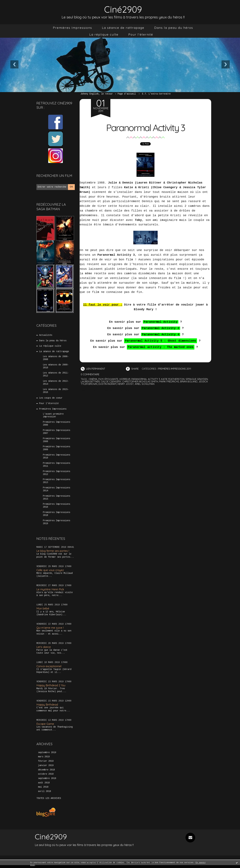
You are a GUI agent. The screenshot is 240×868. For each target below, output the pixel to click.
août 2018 (44, 786)
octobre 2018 (46, 777)
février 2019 (46, 764)
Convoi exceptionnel (49, 669)
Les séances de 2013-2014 (56, 383)
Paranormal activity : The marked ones (161, 347)
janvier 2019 (46, 768)
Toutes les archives (49, 801)
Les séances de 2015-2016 (56, 392)
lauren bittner (90, 381)
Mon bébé (43, 611)
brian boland (190, 381)
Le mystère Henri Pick (50, 592)
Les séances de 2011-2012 (56, 375)
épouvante (111, 379)
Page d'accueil (127, 94)
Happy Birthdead (47, 707)
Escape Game (45, 726)
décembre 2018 (46, 773)
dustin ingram (108, 384)
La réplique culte (104, 34)
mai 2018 (43, 790)
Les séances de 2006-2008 (56, 358)
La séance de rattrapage (123, 28)
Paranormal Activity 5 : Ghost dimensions (161, 341)
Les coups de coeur (51, 399)
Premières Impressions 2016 (56, 508)
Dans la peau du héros (174, 28)
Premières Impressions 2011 (56, 467)
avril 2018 (45, 794)
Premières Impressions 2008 (56, 442)
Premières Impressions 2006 (56, 425)
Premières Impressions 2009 (56, 450)
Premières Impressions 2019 (56, 525)
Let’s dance (44, 649)
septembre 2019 (47, 755)
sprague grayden (198, 379)
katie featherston (174, 379)
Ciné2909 (123, 9)
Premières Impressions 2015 (56, 500)
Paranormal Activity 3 (145, 127)
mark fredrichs (170, 381)
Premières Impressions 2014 (56, 491)
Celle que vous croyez (50, 573)
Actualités (46, 335)
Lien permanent (93, 369)
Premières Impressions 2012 (56, 475)
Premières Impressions (73, 28)
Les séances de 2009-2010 (56, 367)
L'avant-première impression (53, 417)
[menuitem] (73, 28)
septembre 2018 (47, 781)
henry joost (126, 384)
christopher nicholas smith (141, 381)
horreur (125, 379)
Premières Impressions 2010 (56, 458)
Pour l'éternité (141, 34)
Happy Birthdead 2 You (51, 688)
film (101, 379)
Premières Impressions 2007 (56, 433)
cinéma (93, 379)
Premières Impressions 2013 (56, 483)
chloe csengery (111, 381)
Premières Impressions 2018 (56, 516)
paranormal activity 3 (146, 379)
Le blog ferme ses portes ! (53, 553)
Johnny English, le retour (97, 94)
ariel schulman (145, 384)
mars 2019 (44, 760)
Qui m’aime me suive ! (50, 630)
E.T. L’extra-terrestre (156, 94)
